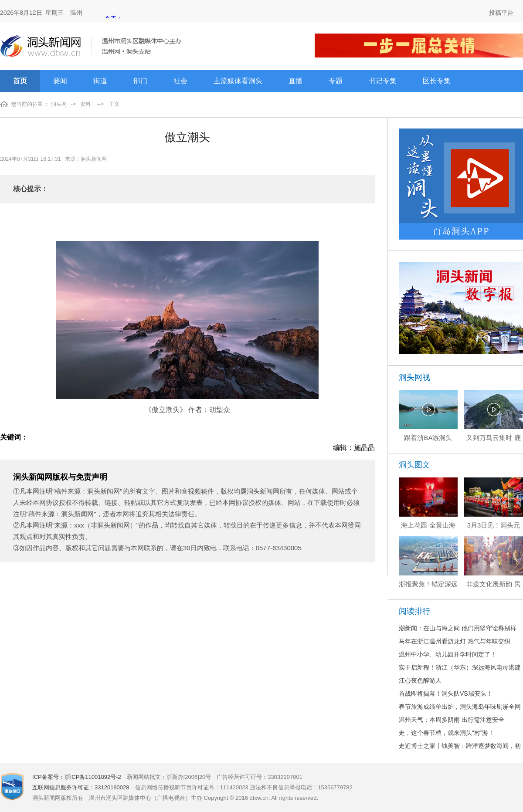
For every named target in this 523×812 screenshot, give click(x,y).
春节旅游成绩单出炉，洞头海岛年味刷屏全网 (460, 707)
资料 (85, 104)
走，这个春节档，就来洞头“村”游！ (447, 733)
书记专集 (383, 81)
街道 (100, 81)
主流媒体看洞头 (238, 81)
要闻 (60, 81)
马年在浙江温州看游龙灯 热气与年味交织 (455, 641)
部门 (140, 81)
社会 (180, 81)
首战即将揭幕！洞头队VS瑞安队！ (446, 694)
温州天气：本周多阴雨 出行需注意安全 (452, 720)
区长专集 (437, 81)
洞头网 (59, 104)
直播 (295, 81)
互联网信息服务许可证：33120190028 (81, 787)
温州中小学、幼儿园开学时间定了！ (448, 654)
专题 (336, 81)
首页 (20, 81)
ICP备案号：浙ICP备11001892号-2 (77, 777)
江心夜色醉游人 (420, 680)
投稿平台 (501, 13)
